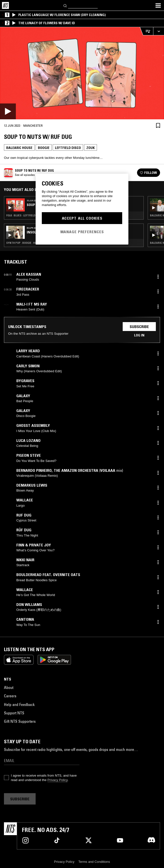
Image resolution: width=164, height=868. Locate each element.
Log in (139, 335)
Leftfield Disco (68, 148)
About (9, 687)
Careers (10, 696)
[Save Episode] (158, 125)
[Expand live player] (159, 31)
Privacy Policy (58, 780)
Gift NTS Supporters (20, 721)
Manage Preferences (82, 232)
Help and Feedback (19, 704)
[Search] (65, 5)
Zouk (91, 148)
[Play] (82, 73)
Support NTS (14, 713)
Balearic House (19, 148)
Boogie (44, 148)
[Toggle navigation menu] (158, 5)
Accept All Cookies (82, 218)
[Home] (5, 5)
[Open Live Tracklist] (146, 31)
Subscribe (139, 327)
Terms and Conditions (94, 862)
